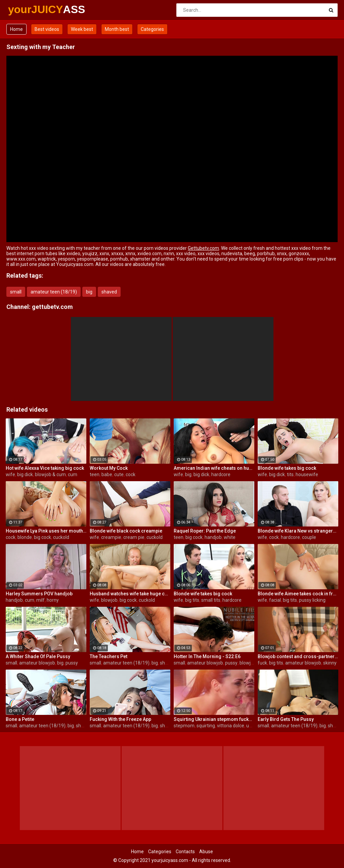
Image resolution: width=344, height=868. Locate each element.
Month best (117, 29)
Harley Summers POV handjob (39, 594)
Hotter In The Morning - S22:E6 (207, 656)
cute (119, 474)
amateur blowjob (37, 663)
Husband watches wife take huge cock (130, 594)
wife (10, 474)
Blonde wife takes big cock (287, 468)
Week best (82, 29)
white (230, 537)
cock (131, 474)
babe (107, 474)
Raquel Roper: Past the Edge (205, 531)
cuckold (61, 537)
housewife (307, 474)
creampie (111, 537)
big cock (42, 537)
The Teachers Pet (109, 656)
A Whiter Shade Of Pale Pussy (38, 656)
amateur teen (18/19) (54, 292)
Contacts (185, 852)
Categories (152, 29)
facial (275, 600)
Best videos (47, 29)
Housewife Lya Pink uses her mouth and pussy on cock (46, 531)
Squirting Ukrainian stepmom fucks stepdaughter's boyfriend (214, 719)
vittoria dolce (231, 726)
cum (73, 474)
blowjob (109, 600)
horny (53, 600)
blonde (25, 537)
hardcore (221, 474)
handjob (213, 537)
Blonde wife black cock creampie (126, 531)
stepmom (184, 726)
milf (40, 600)
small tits (211, 600)
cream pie (134, 537)
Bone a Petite (20, 719)
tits (290, 474)
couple (309, 537)
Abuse (206, 852)
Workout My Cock (109, 468)
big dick (25, 474)
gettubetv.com (52, 307)
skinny (330, 663)
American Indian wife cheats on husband (214, 468)
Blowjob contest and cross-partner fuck (298, 656)
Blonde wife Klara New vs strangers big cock (298, 531)
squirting (206, 726)
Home (16, 29)
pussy (72, 663)
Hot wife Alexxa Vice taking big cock (45, 468)
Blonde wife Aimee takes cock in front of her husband (298, 594)
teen (95, 474)
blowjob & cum (50, 474)
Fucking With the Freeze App (120, 719)
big (89, 292)
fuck (262, 663)
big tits (192, 600)
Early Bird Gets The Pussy (286, 719)
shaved (109, 292)
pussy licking (312, 600)
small (16, 292)
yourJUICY (26, 9)
